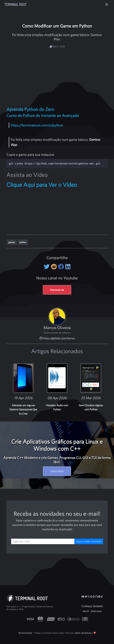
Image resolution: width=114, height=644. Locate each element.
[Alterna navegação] (107, 5)
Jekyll (78, 633)
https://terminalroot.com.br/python (37, 125)
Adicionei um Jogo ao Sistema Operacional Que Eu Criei (23, 410)
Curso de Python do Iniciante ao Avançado (43, 116)
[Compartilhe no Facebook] (62, 267)
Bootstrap (86, 633)
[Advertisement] (63, 71)
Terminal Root (15, 4)
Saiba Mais (57, 471)
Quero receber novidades (89, 541)
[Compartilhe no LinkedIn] (68, 267)
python (23, 242)
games (12, 242)
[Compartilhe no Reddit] (55, 267)
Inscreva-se (57, 290)
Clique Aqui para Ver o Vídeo (42, 185)
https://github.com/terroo (57, 338)
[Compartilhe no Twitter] (47, 267)
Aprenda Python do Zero (30, 109)
